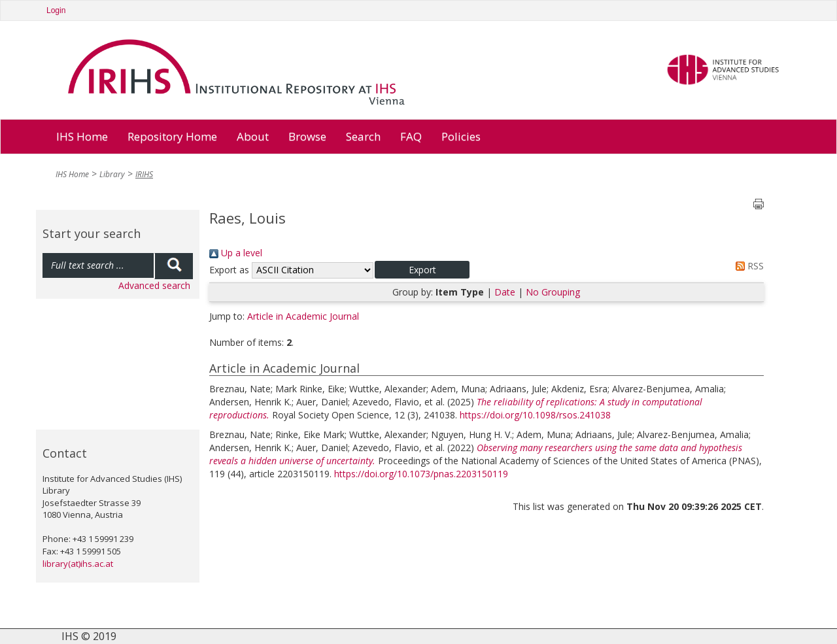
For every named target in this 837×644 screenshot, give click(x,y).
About (253, 136)
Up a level (236, 253)
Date (505, 292)
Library (112, 174)
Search (363, 136)
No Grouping (553, 292)
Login (56, 10)
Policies (461, 136)
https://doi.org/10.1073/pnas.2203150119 (421, 474)
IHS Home (82, 136)
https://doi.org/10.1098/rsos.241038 (535, 415)
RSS (747, 266)
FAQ (411, 136)
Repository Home (172, 136)
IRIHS (144, 174)
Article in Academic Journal (303, 316)
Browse (307, 136)
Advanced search (154, 285)
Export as (229, 270)
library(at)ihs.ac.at (78, 564)
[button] (422, 270)
